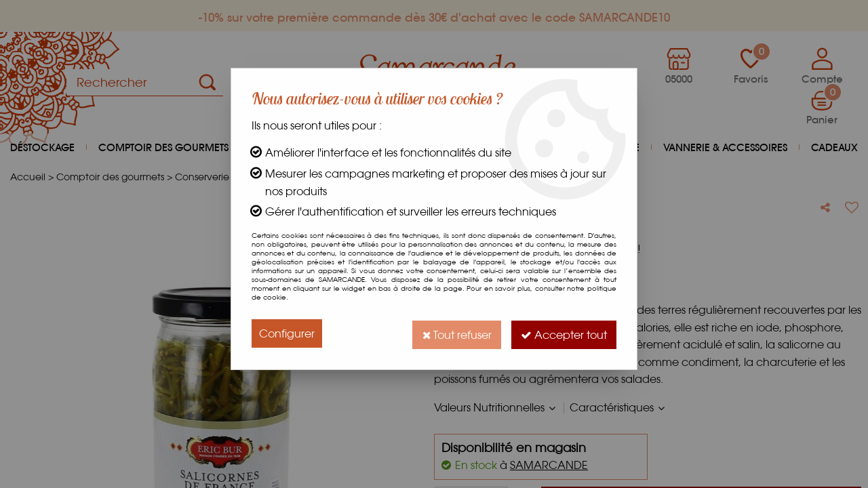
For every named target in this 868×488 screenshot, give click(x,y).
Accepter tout (563, 333)
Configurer (287, 333)
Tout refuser (453, 333)
